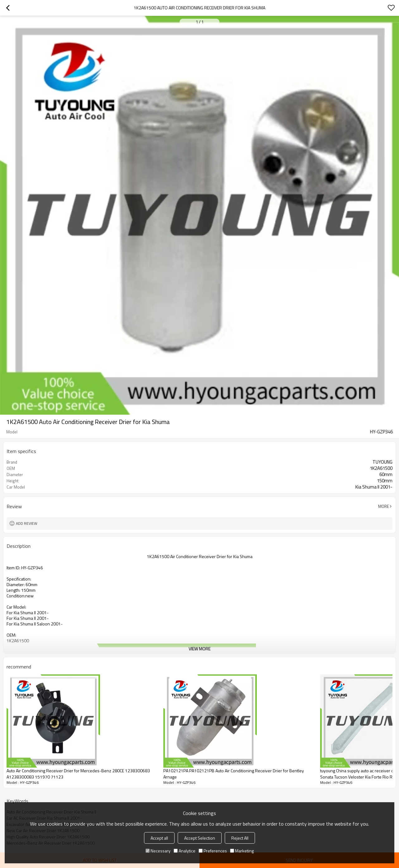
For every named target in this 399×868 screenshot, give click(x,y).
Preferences (213, 851)
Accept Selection (200, 838)
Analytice (185, 851)
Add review (27, 523)
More (384, 506)
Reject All (240, 838)
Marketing (242, 851)
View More (199, 649)
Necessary (158, 851)
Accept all (159, 838)
